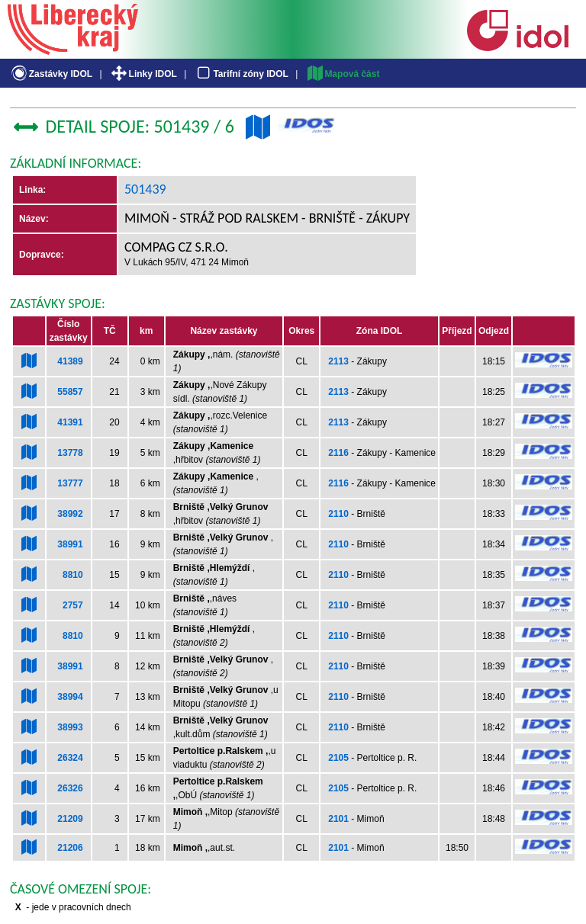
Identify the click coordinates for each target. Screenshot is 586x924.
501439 (145, 189)
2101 (338, 819)
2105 (338, 758)
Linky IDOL (143, 74)
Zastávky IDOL (51, 74)
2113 (338, 361)
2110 (338, 514)
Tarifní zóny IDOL (241, 74)
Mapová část (343, 74)
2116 (338, 453)
